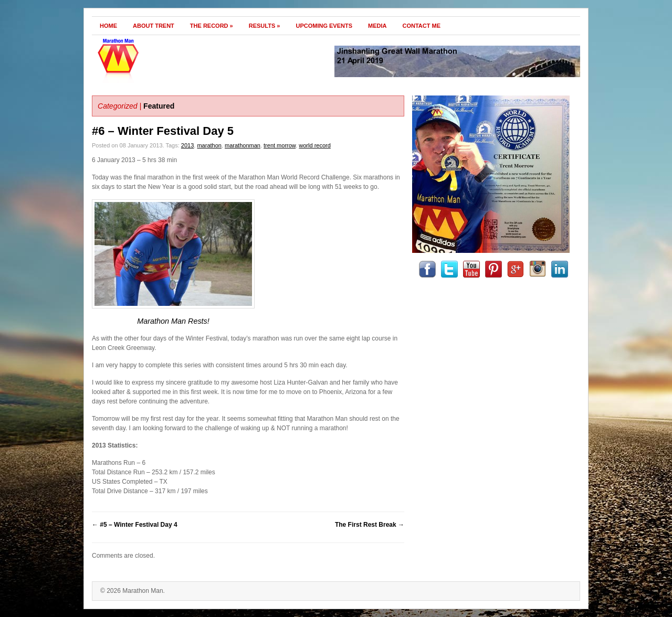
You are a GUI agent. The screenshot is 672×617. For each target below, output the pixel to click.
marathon (209, 145)
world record (315, 145)
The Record (212, 26)
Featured (159, 106)
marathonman (243, 145)
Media (377, 26)
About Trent (154, 26)
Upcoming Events (324, 26)
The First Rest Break (370, 525)
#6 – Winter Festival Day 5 (163, 131)
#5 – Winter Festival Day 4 (135, 525)
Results (265, 26)
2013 (187, 145)
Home (108, 26)
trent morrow (280, 145)
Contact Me (422, 26)
